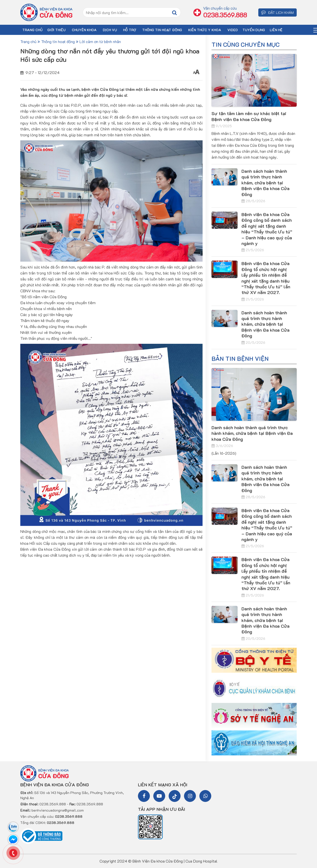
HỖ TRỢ (130, 30)
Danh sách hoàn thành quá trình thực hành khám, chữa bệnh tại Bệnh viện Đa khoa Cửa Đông (265, 183)
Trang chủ (28, 41)
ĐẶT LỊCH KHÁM (277, 12)
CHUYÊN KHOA (84, 30)
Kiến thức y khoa (205, 30)
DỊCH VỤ (110, 30)
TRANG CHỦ (32, 30)
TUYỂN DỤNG (254, 30)
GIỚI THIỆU (56, 30)
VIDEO (233, 30)
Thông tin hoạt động (162, 30)
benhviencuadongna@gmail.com (58, 810)
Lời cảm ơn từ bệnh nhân (100, 41)
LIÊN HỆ (276, 30)
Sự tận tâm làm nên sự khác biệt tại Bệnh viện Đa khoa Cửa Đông (249, 116)
